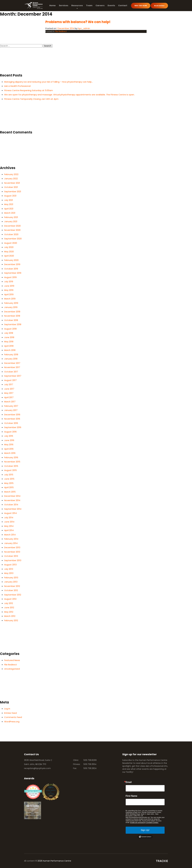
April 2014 (9, 530)
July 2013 (9, 569)
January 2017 (11, 410)
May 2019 (9, 290)
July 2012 (9, 603)
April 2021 (9, 209)
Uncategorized (12, 669)
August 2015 (10, 470)
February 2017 (11, 406)
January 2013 (11, 582)
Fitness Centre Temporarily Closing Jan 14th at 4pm (31, 99)
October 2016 (11, 423)
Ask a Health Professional (17, 86)
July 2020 (9, 247)
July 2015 (9, 475)
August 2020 (11, 243)
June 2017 (9, 389)
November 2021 (12, 183)
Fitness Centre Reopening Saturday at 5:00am (29, 90)
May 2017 (9, 393)
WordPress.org (12, 722)
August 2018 (10, 329)
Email (129, 782)
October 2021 (11, 187)
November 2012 (12, 586)
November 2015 (12, 462)
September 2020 (13, 239)
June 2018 (9, 337)
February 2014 (11, 539)
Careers (100, 5)
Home (52, 5)
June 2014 (9, 522)
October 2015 (11, 466)
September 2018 (13, 324)
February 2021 (11, 217)
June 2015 (9, 479)
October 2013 (11, 556)
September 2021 (13, 191)
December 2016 (12, 415)
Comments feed (13, 717)
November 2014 (12, 500)
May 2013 (9, 573)
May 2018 (9, 342)
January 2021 (11, 221)
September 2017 (13, 376)
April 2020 (9, 256)
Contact (123, 5)
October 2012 (11, 590)
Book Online (159, 6)
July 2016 (9, 436)
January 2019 (11, 307)
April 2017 (9, 397)
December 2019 (12, 264)
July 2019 (9, 281)
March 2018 (10, 350)
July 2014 (9, 517)
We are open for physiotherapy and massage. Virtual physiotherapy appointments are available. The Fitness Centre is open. (69, 95)
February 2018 (11, 354)
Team (89, 5)
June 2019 (9, 286)
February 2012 (11, 620)
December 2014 (12, 496)
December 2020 (12, 226)
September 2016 (13, 427)
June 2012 (9, 607)
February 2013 (11, 578)
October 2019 (11, 269)
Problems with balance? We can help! (78, 22)
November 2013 (12, 552)
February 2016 (11, 457)
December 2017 (12, 363)
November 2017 (12, 367)
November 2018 (12, 316)
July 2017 (9, 384)
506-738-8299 (141, 6)
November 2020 (12, 230)
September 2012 (13, 595)
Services (64, 5)
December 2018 (12, 312)
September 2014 (13, 509)
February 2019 (11, 303)
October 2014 (11, 505)
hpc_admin (84, 28)
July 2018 (9, 333)
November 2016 (12, 419)
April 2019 (9, 294)
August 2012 (10, 599)
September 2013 (13, 560)
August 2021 (10, 196)
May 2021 (9, 204)
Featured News (12, 660)
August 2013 (10, 565)
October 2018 (11, 320)
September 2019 (13, 273)
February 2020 (11, 260)
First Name (131, 796)
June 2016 (9, 440)
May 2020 (9, 252)
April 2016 (9, 449)
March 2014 (10, 535)
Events (111, 5)
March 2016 (10, 453)
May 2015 (9, 483)
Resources (77, 5)
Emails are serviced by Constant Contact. (144, 822)
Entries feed (10, 713)
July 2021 (9, 200)
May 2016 (9, 444)
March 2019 (10, 299)
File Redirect (61, 31)
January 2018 (11, 359)
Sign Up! (145, 830)
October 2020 (11, 234)
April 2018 (9, 346)
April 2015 (9, 487)
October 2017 (11, 372)
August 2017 (10, 380)
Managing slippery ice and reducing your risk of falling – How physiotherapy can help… (49, 82)
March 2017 (10, 402)
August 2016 (10, 432)
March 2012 (10, 616)
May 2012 (9, 612)
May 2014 (9, 526)
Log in (7, 709)
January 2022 (11, 179)
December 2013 (12, 547)
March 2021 (10, 213)
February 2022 (11, 174)
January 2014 (11, 543)
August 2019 (10, 277)
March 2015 (10, 492)
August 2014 (10, 513)
